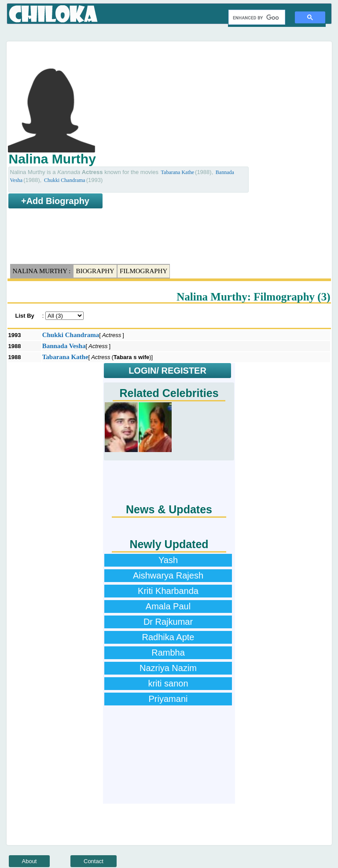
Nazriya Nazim (168, 668)
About (29, 861)
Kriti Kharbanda (168, 591)
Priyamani (168, 699)
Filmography (143, 271)
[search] (256, 18)
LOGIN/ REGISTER (167, 371)
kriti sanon (168, 683)
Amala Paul (168, 606)
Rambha (168, 653)
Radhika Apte (168, 637)
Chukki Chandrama (65, 180)
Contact (94, 861)
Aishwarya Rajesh (168, 575)
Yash (168, 560)
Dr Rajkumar (168, 622)
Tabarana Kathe (178, 172)
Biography (95, 271)
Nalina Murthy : (42, 271)
